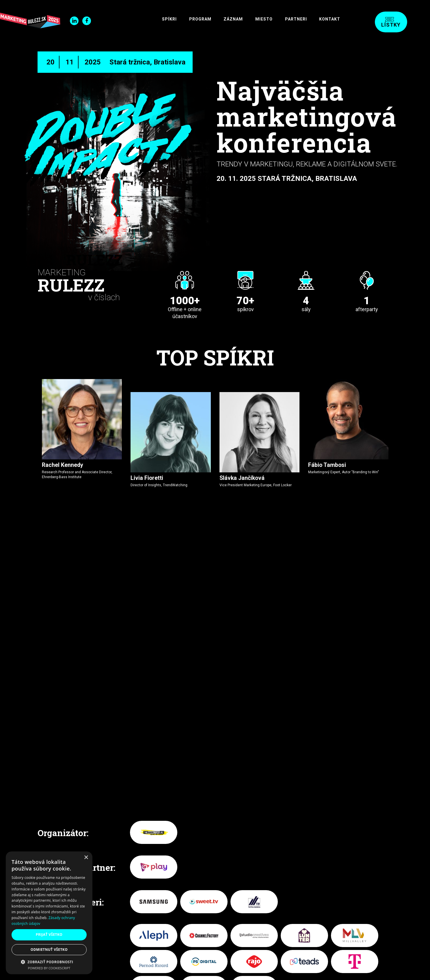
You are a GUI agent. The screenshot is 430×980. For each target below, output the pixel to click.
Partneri (288, 19)
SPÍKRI (142, 19)
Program (178, 19)
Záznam (216, 19)
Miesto (252, 19)
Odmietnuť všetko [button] (49, 950)
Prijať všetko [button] (49, 934)
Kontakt (327, 19)
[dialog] (49, 913)
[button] (49, 962)
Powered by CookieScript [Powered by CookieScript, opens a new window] (49, 968)
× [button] (86, 858)
